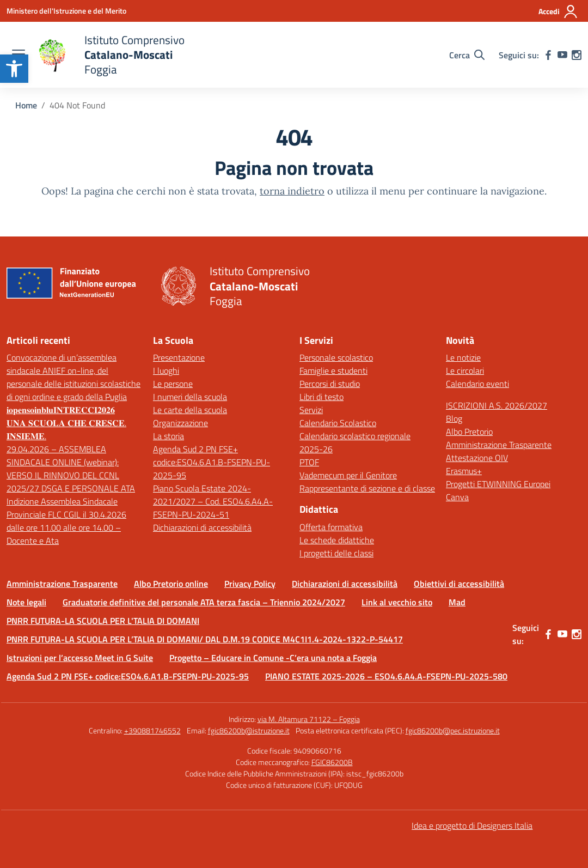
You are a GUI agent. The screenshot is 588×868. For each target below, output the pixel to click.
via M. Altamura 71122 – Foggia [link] (309, 719)
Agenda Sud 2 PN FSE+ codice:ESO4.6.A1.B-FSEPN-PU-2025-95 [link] (212, 462)
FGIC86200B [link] (332, 762)
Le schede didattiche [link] (337, 540)
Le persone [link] (173, 384)
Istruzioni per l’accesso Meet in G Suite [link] (80, 658)
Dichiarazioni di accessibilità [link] (202, 527)
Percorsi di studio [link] (330, 384)
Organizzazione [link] (180, 423)
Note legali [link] (26, 602)
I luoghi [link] (166, 371)
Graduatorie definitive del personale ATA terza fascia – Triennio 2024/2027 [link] (204, 602)
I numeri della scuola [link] (190, 397)
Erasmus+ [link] (464, 471)
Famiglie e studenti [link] (333, 371)
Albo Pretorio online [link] (171, 584)
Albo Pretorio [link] (469, 432)
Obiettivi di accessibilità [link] (459, 584)
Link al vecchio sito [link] (397, 602)
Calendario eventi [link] (477, 384)
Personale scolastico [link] (336, 357)
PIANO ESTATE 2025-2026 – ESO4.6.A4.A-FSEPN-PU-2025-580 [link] (386, 676)
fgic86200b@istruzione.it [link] (249, 730)
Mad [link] (457, 602)
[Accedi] (558, 11)
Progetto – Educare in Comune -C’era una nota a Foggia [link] (273, 658)
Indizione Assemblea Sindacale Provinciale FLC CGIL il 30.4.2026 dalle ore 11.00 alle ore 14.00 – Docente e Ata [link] (66, 521)
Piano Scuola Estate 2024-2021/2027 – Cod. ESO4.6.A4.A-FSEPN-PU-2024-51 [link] (213, 501)
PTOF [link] (309, 462)
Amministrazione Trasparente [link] (499, 445)
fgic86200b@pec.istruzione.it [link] (453, 730)
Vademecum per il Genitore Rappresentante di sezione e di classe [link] (367, 482)
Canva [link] (457, 497)
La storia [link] (169, 436)
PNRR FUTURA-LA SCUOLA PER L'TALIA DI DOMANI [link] (103, 621)
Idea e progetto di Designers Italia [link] (472, 825)
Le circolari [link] (465, 371)
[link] (14, 69)
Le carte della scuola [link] (190, 410)
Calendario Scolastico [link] (338, 423)
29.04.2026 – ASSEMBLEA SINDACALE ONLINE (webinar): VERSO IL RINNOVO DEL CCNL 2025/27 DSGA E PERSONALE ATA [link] (71, 469)
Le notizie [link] (463, 357)
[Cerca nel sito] (467, 55)
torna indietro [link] (292, 191)
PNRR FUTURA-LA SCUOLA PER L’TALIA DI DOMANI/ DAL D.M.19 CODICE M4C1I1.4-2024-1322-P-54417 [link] (205, 639)
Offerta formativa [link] (331, 527)
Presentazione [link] (179, 357)
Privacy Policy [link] (250, 584)
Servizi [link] (311, 410)
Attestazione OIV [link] (477, 458)
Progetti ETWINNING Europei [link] (498, 484)
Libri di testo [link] (321, 397)
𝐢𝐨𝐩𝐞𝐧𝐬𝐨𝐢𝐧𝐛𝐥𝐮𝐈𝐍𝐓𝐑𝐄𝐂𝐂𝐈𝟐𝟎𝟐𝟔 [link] (61, 410)
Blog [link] (454, 418)
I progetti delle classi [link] (336, 553)
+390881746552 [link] (152, 730)
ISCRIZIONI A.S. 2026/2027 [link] (497, 405)
